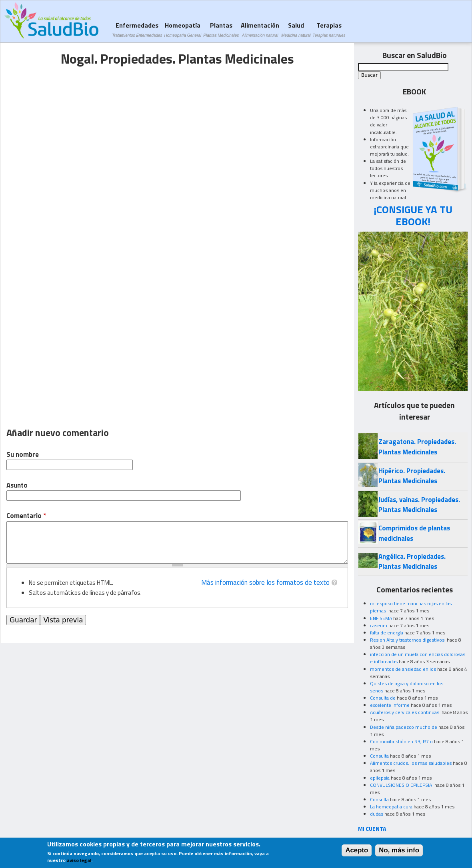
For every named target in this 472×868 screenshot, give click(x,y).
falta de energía (387, 633)
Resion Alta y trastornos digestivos (408, 640)
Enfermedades (137, 29)
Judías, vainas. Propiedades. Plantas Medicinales (419, 505)
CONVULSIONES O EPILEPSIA (402, 785)
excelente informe (390, 705)
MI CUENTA (372, 829)
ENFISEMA (381, 618)
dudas (377, 814)
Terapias (329, 29)
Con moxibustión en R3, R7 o (401, 741)
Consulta (379, 756)
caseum (379, 625)
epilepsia (380, 778)
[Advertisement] (74, 125)
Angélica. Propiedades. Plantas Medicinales (412, 561)
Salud (296, 29)
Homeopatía (183, 29)
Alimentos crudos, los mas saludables (411, 763)
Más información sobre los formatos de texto (265, 582)
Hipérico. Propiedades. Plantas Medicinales (412, 476)
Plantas (221, 29)
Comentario (26, 516)
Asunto (17, 485)
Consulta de (383, 698)
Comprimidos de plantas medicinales (414, 533)
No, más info (399, 850)
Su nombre (23, 455)
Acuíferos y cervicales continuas (405, 712)
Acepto (357, 850)
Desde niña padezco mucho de (404, 727)
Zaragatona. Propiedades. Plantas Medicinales (417, 447)
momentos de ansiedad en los (403, 669)
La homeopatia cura (391, 807)
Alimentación (260, 29)
